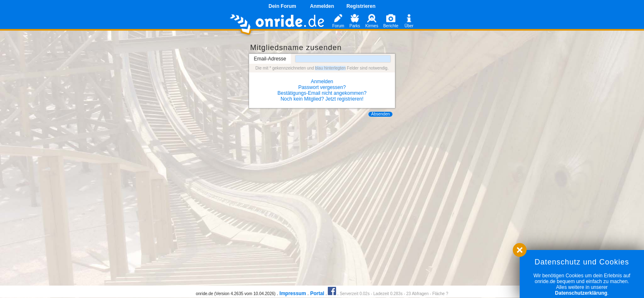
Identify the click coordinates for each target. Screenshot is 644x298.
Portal (317, 293)
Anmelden (322, 6)
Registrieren (361, 6)
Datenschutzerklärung (581, 293)
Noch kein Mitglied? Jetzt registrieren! (322, 99)
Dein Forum (282, 6)
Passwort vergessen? (322, 87)
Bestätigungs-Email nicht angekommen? (322, 93)
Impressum (293, 293)
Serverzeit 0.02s (355, 294)
